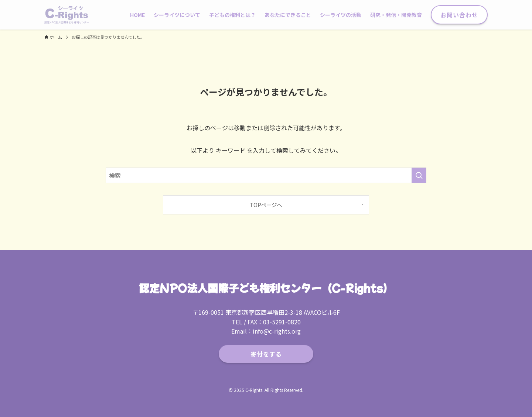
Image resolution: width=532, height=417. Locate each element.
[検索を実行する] (419, 175)
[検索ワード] (266, 175)
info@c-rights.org (277, 331)
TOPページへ (266, 205)
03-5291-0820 (282, 322)
